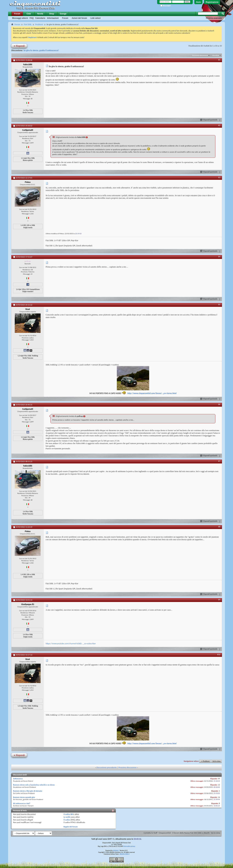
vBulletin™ (116, 850)
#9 (219, 600)
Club (29, 14)
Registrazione (212, 2)
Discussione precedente (107, 767)
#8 (219, 527)
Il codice (67, 820)
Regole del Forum (71, 827)
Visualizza (216, 55)
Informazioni (53, 18)
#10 (219, 655)
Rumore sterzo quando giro (24, 797)
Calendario (40, 18)
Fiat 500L (28, 24)
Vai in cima (216, 761)
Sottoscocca (18, 779)
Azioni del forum (79, 18)
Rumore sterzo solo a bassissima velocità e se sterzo (34, 785)
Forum (17, 14)
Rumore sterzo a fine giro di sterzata (28, 791)
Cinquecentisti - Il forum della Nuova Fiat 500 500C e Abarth (184, 833)
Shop (52, 14)
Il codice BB (68, 814)
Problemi (39, 24)
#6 (219, 404)
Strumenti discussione (200, 55)
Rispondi (19, 46)
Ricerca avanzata (214, 18)
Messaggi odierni (20, 18)
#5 (219, 305)
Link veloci (95, 18)
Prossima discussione (128, 767)
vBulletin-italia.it (124, 854)
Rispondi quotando (209, 120)
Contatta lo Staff (151, 833)
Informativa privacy (129, 846)
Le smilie (67, 817)
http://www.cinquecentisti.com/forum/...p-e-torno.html (152, 393)
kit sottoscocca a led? (22, 803)
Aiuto (198, 2)
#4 (219, 257)
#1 (219, 60)
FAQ (32, 18)
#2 (219, 125)
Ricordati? (166, 6)
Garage (63, 14)
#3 (219, 178)
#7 (219, 461)
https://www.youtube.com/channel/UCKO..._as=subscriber (71, 643)
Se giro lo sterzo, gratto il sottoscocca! (41, 50)
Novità (40, 14)
